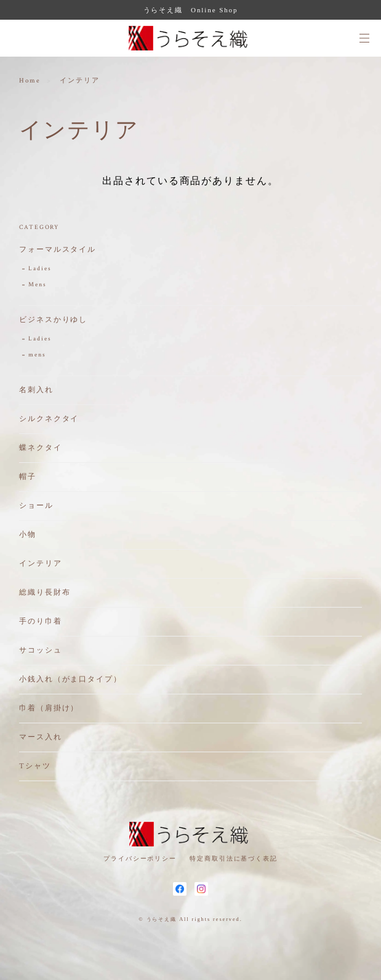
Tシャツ (35, 766)
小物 (28, 535)
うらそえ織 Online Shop (191, 10)
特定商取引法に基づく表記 (234, 858)
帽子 (28, 477)
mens (37, 355)
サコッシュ (41, 650)
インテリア (41, 564)
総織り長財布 (45, 592)
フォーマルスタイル (58, 250)
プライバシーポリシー (140, 858)
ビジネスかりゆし (53, 320)
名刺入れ (36, 390)
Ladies (40, 269)
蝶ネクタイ (41, 448)
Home (30, 81)
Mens (38, 285)
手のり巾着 (41, 621)
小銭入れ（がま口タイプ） (70, 679)
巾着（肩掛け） (49, 708)
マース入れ (41, 737)
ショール (36, 506)
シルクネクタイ (49, 419)
